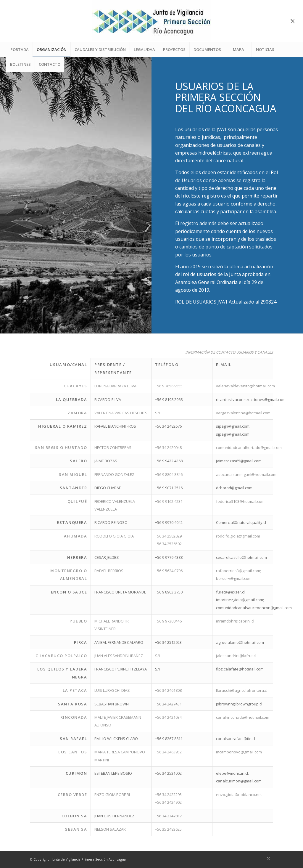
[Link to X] (293, 21)
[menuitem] (19, 49)
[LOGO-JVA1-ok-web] (151, 21)
